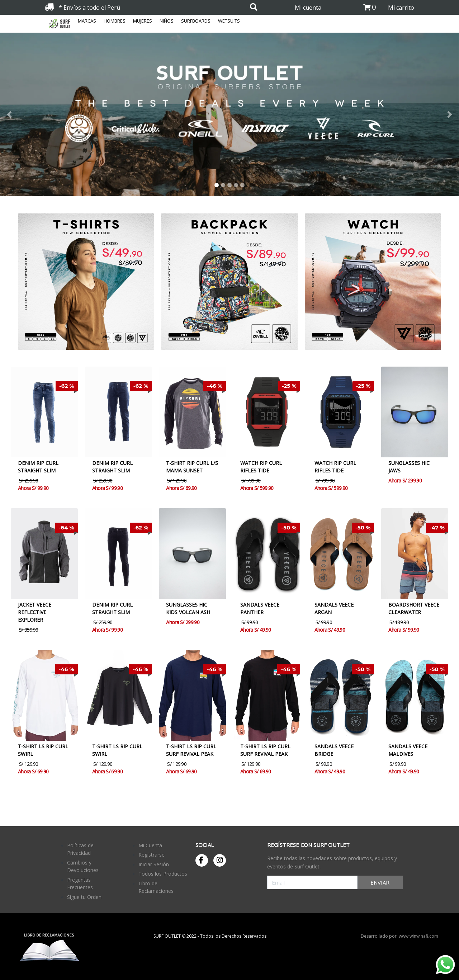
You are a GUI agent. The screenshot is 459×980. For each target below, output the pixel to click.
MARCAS (87, 21)
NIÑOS (167, 21)
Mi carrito (401, 8)
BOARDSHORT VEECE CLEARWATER (414, 608)
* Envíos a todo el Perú (89, 8)
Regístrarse (152, 855)
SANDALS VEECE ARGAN (334, 608)
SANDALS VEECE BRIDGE (334, 750)
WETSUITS (229, 21)
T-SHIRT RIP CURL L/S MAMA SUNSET (192, 467)
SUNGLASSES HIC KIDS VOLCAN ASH (188, 608)
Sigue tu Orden (84, 897)
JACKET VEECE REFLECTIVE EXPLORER (35, 612)
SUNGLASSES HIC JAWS (409, 467)
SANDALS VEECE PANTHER (260, 608)
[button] (40, 115)
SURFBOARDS (196, 21)
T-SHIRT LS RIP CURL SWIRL (43, 750)
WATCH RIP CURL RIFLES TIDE (261, 467)
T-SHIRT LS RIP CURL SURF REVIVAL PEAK (191, 750)
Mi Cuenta (150, 845)
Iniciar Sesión (154, 864)
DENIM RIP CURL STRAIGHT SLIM (38, 467)
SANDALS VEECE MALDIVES (408, 750)
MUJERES (143, 21)
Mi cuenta (308, 8)
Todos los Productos (163, 874)
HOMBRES (115, 21)
